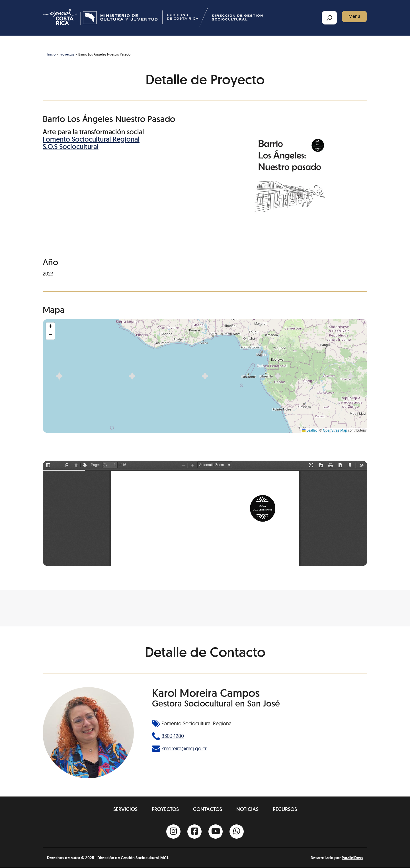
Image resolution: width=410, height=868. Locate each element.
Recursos (285, 809)
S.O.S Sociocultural (71, 147)
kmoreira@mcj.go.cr (184, 748)
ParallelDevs (352, 858)
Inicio (51, 54)
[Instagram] (173, 832)
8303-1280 (173, 736)
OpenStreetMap (335, 430)
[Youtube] (216, 832)
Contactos (208, 809)
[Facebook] (194, 832)
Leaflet (309, 430)
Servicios (125, 809)
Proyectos (67, 54)
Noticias (247, 809)
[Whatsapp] (237, 832)
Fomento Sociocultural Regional (91, 139)
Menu (354, 16)
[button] (50, 327)
